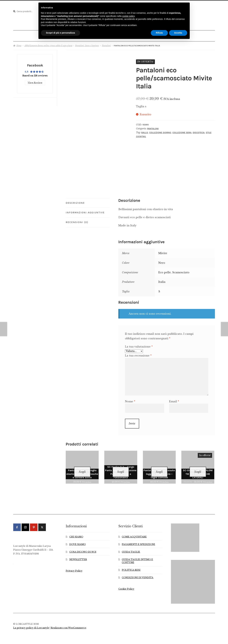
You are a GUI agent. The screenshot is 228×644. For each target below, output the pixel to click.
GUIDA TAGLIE (131, 546)
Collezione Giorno (160, 131)
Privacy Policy (74, 565)
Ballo (145, 131)
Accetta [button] (178, 33)
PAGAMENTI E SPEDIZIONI (138, 539)
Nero (162, 261)
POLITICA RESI (131, 564)
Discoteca (199, 131)
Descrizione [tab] (75, 201)
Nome (130, 400)
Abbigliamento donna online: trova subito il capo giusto (48, 44)
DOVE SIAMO (78, 539)
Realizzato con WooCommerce (69, 622)
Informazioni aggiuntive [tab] (85, 211)
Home (19, 44)
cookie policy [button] (128, 16)
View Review (35, 80)
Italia (162, 280)
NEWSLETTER (78, 554)
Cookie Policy (126, 583)
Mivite (163, 252)
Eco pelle (165, 271)
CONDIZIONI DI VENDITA (138, 572)
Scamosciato (181, 271)
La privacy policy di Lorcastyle (31, 622)
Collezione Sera (182, 131)
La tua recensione (138, 354)
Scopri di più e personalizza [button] (61, 33)
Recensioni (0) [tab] (77, 221)
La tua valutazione (139, 345)
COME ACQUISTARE (134, 531)
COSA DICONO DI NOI (83, 546)
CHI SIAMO (76, 531)
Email (174, 400)
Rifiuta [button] (159, 33)
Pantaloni (106, 44)
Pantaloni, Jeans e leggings (87, 44)
